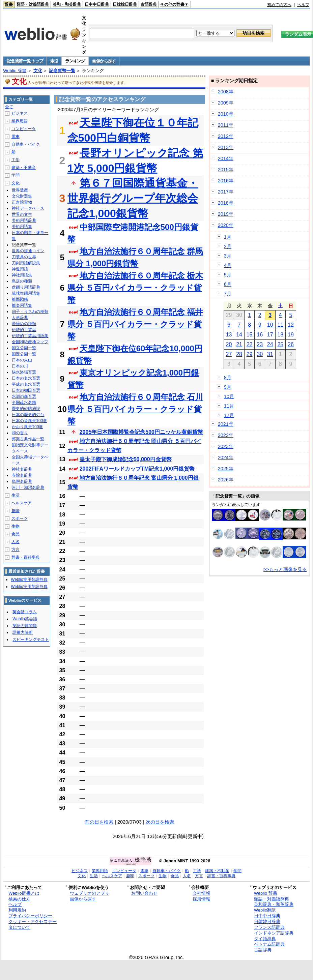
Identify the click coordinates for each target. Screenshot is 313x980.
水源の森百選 (24, 396)
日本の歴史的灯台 (28, 415)
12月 (229, 415)
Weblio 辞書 (15, 71)
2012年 (226, 136)
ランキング (75, 61)
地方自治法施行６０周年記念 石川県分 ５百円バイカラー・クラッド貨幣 (135, 409)
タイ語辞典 (265, 939)
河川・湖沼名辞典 (28, 487)
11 (280, 325)
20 (229, 344)
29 (250, 354)
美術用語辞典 (24, 220)
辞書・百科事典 (26, 557)
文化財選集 (22, 196)
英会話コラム (25, 612)
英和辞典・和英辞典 (274, 904)
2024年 (226, 457)
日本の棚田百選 (26, 390)
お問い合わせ (144, 893)
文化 (38, 71)
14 (239, 335)
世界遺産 (20, 190)
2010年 (226, 114)
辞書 (9, 4)
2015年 (226, 170)
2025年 (226, 469)
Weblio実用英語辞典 (29, 587)
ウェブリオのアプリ (90, 893)
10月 (229, 396)
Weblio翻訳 (265, 910)
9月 (228, 387)
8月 (228, 378)
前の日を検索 (99, 822)
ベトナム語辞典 (269, 944)
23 (260, 344)
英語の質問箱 (25, 626)
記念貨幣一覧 (62, 71)
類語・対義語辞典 (33, 4)
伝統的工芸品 (24, 330)
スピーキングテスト (31, 640)
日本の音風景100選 (29, 421)
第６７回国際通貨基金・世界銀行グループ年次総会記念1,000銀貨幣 (133, 198)
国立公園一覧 (24, 348)
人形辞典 (20, 318)
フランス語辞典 (269, 927)
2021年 (226, 424)
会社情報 (201, 893)
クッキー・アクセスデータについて (33, 924)
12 (291, 325)
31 (270, 354)
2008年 (226, 92)
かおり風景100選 (27, 427)
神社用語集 (22, 275)
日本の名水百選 (26, 378)
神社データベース (28, 208)
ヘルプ (303, 5)
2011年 (226, 125)
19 (291, 335)
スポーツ (20, 518)
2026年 (226, 480)
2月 (228, 246)
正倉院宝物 (22, 202)
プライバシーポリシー (30, 916)
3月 (228, 256)
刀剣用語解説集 (26, 263)
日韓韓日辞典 (125, 4)
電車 (16, 137)
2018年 (226, 203)
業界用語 (20, 121)
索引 (54, 61)
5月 (228, 275)
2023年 (226, 446)
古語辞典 (149, 4)
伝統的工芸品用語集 (30, 336)
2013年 (226, 147)
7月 (228, 294)
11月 (229, 406)
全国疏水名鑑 (24, 403)
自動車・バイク (26, 144)
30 (260, 354)
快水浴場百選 (24, 372)
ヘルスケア (22, 503)
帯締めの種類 (24, 324)
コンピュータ (24, 129)
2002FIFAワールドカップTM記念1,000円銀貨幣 (137, 469)
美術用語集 (22, 227)
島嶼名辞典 (22, 481)
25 (280, 344)
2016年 (226, 181)
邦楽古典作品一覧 (28, 439)
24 (270, 344)
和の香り (20, 433)
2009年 (226, 103)
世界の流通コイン (28, 251)
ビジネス (20, 113)
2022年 (226, 435)
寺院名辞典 (22, 475)
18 (280, 335)
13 (229, 335)
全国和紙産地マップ (30, 342)
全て (9, 107)
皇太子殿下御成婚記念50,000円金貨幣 (126, 459)
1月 (228, 237)
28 (239, 354)
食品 (16, 534)
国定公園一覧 (24, 354)
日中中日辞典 (97, 4)
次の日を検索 (160, 822)
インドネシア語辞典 (274, 933)
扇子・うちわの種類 (30, 311)
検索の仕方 (19, 899)
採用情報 (201, 899)
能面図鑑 (20, 299)
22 (250, 344)
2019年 (226, 214)
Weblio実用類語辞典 (29, 580)
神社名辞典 (22, 469)
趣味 (16, 511)
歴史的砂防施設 (26, 409)
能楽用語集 (22, 305)
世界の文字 (22, 214)
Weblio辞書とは (24, 893)
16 (260, 335)
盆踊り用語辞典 (26, 287)
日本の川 (20, 366)
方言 (16, 550)
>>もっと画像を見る (285, 569)
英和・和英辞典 (67, 4)
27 (229, 354)
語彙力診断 (23, 632)
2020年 (226, 225)
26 (291, 344)
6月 (228, 284)
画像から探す (104, 61)
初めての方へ (279, 5)
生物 (16, 526)
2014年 (226, 158)
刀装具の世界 (24, 257)
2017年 (226, 192)
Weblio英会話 (25, 619)
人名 (16, 542)
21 (239, 344)
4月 (228, 265)
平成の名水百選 (26, 384)
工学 (16, 160)
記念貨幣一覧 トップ (25, 61)
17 (270, 335)
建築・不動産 (24, 168)
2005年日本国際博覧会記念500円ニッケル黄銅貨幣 (141, 432)
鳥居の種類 (22, 281)
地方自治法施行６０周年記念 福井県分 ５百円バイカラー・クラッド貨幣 (135, 324)
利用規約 (17, 910)
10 (270, 325)
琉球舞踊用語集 (26, 293)
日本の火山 (22, 360)
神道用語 (20, 269)
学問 (16, 175)
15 (250, 335)
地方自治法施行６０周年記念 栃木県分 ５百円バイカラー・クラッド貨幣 (135, 288)
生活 (16, 495)
